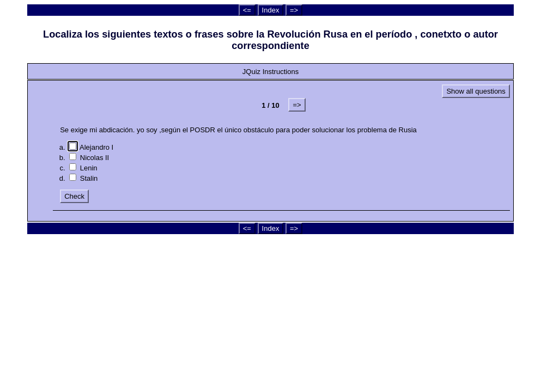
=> (294, 10)
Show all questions (476, 91)
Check (74, 196)
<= (247, 10)
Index (271, 10)
